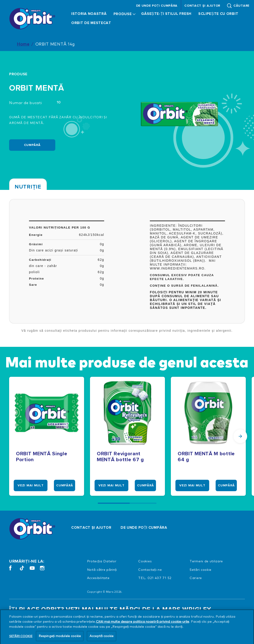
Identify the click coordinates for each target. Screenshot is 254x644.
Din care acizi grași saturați (53, 250)
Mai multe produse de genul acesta (127, 362)
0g (102, 244)
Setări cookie (201, 570)
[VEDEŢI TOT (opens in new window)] (27, 623)
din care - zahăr (43, 266)
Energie (36, 235)
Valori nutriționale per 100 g (60, 228)
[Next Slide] (240, 436)
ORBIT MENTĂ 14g (55, 44)
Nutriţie (28, 187)
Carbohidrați (40, 260)
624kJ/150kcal (92, 235)
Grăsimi (36, 244)
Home (23, 44)
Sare (33, 285)
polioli (34, 272)
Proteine (37, 279)
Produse (18, 74)
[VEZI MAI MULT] (31, 485)
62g (101, 260)
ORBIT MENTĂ (37, 88)
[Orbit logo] (33, 529)
